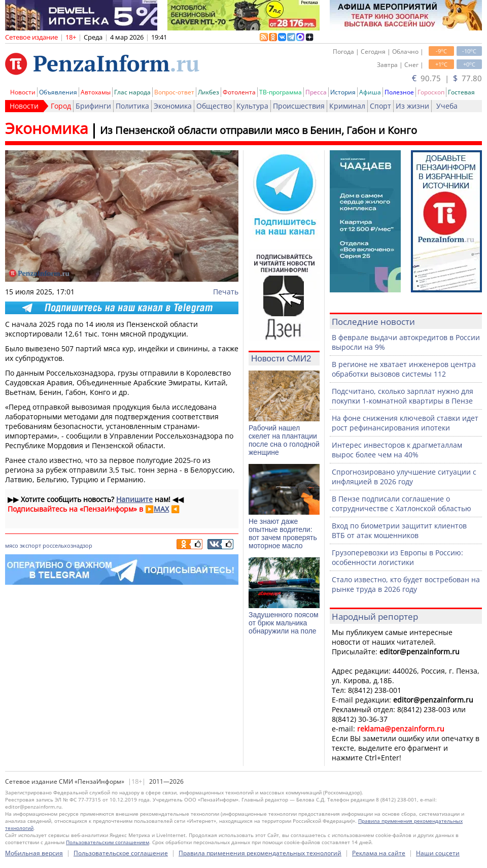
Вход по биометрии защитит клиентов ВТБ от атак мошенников (399, 530)
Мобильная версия (34, 853)
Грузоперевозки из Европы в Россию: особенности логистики (397, 557)
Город (61, 106)
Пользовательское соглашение (121, 853)
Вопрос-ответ (174, 92)
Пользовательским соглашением (108, 842)
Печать (226, 292)
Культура (252, 106)
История (343, 92)
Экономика (173, 106)
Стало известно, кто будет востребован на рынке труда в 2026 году (406, 584)
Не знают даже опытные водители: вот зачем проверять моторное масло (283, 533)
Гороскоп (431, 92)
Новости (23, 92)
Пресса (316, 92)
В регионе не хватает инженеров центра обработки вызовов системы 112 (404, 369)
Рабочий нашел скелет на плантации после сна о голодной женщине (284, 440)
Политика (132, 106)
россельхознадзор (67, 545)
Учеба (447, 106)
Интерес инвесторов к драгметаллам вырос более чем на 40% (397, 450)
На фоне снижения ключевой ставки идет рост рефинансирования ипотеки (405, 423)
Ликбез (208, 92)
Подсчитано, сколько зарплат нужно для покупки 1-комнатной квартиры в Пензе (403, 396)
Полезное (399, 92)
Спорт (380, 106)
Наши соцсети (438, 853)
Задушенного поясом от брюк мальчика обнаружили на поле (284, 623)
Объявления (58, 92)
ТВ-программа (281, 92)
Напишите (134, 499)
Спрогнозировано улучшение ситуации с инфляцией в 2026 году (404, 477)
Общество (214, 106)
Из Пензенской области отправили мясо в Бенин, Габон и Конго (258, 130)
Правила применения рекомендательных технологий (260, 853)
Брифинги (93, 106)
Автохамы (96, 92)
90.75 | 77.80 (447, 78)
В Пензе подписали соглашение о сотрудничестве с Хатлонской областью (402, 504)
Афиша (370, 92)
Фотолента (239, 92)
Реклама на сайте (379, 853)
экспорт (30, 545)
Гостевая (461, 92)
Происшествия (299, 106)
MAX (161, 509)
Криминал (347, 106)
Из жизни (412, 106)
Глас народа (132, 92)
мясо (12, 545)
